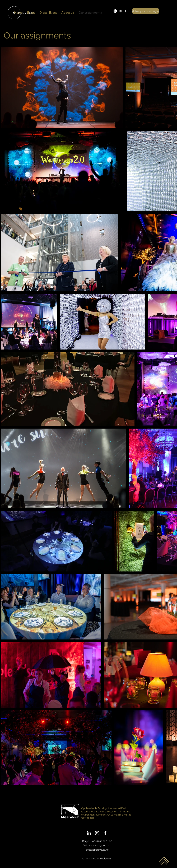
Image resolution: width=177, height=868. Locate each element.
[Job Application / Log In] (146, 11)
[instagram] (120, 11)
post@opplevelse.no (97, 850)
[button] (31, 13)
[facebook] (126, 11)
